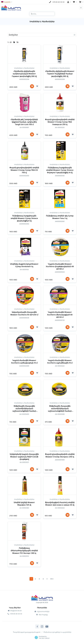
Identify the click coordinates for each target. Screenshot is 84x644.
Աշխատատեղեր (42, 611)
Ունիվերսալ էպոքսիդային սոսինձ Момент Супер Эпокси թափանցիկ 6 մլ (24, 224)
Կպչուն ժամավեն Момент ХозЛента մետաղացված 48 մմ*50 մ (60, 320)
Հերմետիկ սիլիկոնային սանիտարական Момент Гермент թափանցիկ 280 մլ (24, 74)
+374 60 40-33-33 (15, 614)
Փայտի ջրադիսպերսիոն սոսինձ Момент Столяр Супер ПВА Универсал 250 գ (60, 127)
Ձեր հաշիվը (42, 615)
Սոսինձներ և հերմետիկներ (24, 68)
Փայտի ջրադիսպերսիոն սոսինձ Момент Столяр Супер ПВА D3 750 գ (24, 176)
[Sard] (42, 598)
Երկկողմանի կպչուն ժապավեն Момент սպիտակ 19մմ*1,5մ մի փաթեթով (24, 462)
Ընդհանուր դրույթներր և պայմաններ (57, 632)
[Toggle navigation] (81, 8)
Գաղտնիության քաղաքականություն (27, 632)
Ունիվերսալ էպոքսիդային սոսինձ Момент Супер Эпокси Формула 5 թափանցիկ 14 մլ (60, 176)
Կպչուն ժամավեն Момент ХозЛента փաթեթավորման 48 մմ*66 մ (60, 272)
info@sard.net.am (15, 611)
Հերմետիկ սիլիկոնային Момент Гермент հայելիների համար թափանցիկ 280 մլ (60, 74)
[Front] (11, 8)
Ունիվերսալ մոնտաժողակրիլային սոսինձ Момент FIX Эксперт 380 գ (24, 556)
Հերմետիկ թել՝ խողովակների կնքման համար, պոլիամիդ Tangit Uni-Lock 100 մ (24, 127)
